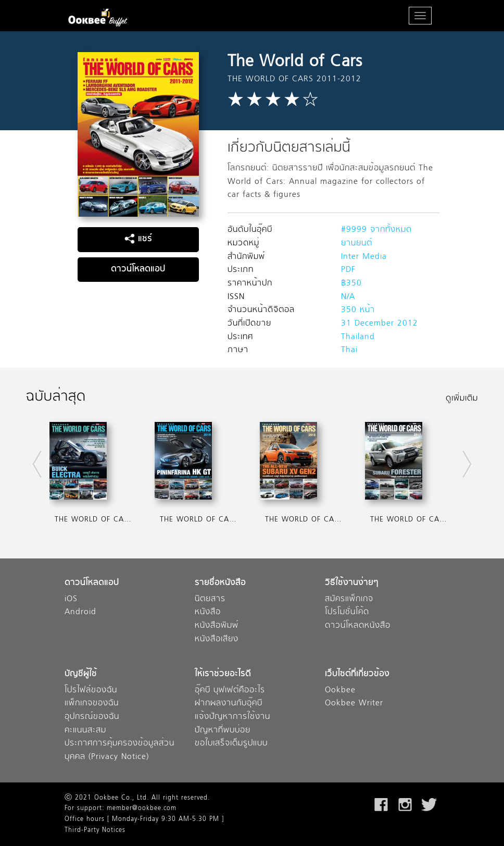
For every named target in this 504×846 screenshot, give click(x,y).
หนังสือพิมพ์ (217, 626)
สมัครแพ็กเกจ (349, 599)
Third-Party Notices (95, 830)
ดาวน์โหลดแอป (138, 269)
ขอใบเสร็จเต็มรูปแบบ (231, 744)
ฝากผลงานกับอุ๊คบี (229, 704)
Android (80, 612)
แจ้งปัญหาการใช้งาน (232, 717)
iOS (71, 599)
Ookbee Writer (354, 704)
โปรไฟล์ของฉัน (91, 691)
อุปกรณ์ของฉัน (92, 717)
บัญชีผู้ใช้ (81, 674)
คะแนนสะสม (85, 731)
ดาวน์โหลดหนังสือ (358, 626)
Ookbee (340, 691)
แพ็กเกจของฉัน (92, 704)
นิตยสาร (210, 599)
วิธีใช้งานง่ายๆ (352, 583)
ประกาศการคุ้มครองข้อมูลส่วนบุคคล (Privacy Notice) (119, 750)
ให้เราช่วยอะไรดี (223, 674)
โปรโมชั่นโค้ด (347, 612)
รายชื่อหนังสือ (220, 583)
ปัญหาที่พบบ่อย (223, 731)
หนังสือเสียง (217, 639)
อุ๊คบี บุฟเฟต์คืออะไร (230, 691)
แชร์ (138, 239)
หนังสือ (208, 612)
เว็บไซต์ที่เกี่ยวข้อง (357, 674)
